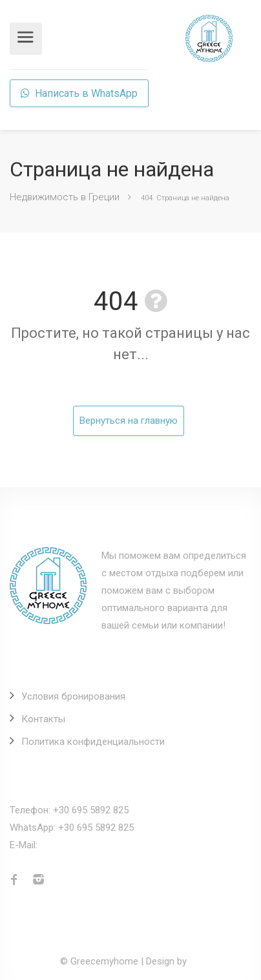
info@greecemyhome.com (97, 845)
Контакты (43, 719)
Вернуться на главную (129, 421)
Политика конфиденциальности (93, 742)
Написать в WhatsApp (79, 93)
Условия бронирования (73, 696)
